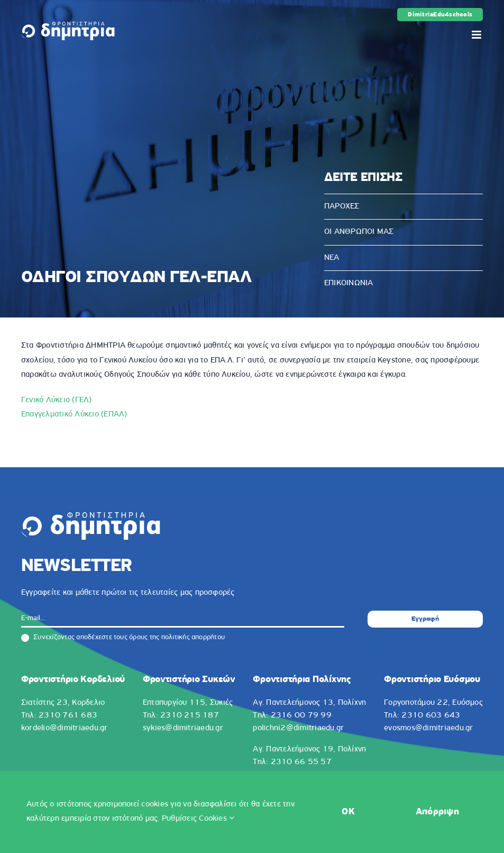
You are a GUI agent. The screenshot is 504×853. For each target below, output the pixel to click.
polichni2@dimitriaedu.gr (298, 728)
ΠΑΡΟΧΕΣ (342, 206)
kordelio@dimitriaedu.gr (65, 728)
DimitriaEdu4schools (440, 15)
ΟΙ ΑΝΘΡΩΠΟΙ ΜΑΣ (359, 232)
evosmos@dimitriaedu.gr (428, 728)
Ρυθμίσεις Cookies (198, 819)
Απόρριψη (437, 812)
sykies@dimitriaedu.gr (183, 728)
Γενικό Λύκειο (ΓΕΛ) (57, 400)
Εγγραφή (425, 619)
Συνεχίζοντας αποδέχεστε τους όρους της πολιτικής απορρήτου (123, 638)
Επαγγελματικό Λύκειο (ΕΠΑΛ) (74, 414)
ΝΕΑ (332, 258)
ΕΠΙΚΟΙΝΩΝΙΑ (349, 283)
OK (348, 812)
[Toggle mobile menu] (477, 35)
